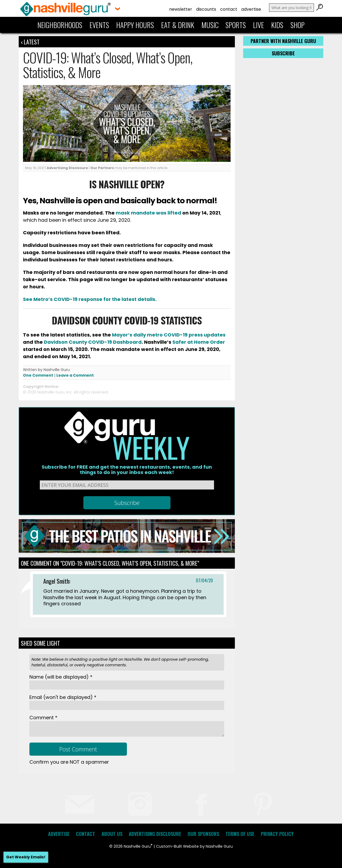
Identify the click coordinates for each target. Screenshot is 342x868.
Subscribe (283, 53)
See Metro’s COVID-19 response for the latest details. (90, 299)
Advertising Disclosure (67, 168)
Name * (61, 677)
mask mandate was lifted (148, 213)
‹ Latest (30, 42)
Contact (229, 9)
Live (259, 25)
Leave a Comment (75, 375)
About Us (112, 834)
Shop (298, 25)
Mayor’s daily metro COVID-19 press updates (169, 335)
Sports (236, 25)
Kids (277, 25)
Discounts (206, 9)
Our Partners (102, 168)
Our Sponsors (203, 834)
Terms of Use (240, 834)
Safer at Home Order (199, 342)
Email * (63, 697)
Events (99, 25)
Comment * (43, 718)
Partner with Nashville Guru (283, 41)
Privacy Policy (277, 834)
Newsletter (181, 9)
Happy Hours (135, 25)
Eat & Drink (178, 25)
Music (210, 25)
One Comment (38, 375)
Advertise (251, 9)
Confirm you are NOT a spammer (69, 762)
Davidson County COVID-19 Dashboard (93, 342)
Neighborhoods (60, 25)
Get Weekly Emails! (26, 857)
